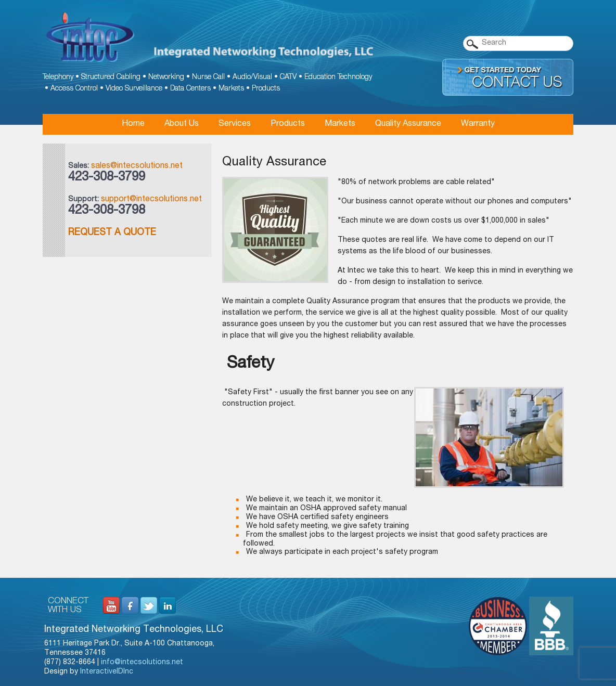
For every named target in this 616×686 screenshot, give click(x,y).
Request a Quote (112, 233)
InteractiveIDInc (107, 672)
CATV (288, 77)
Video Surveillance (134, 89)
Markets (231, 89)
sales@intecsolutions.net (137, 166)
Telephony (58, 77)
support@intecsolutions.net (151, 200)
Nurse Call (208, 77)
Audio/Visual (252, 77)
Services (235, 124)
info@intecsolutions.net (142, 663)
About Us (182, 124)
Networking (166, 77)
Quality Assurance (408, 124)
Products (266, 89)
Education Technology (338, 77)
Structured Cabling (111, 77)
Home (133, 124)
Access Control (74, 89)
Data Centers (190, 89)
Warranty (478, 124)
